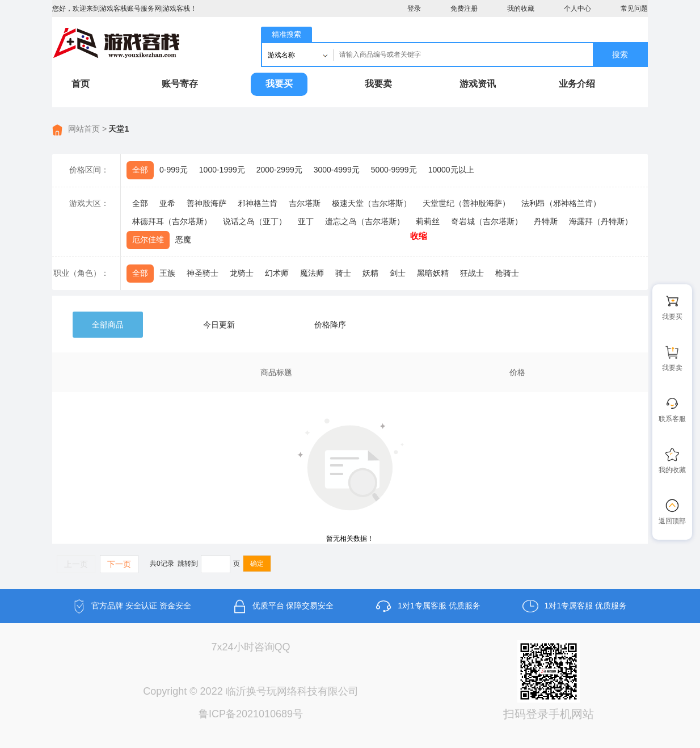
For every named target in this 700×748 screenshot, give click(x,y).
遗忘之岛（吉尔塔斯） (365, 221)
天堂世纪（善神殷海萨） (466, 203)
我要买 (279, 84)
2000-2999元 (279, 170)
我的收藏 (521, 9)
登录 (414, 9)
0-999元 (174, 170)
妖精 (370, 273)
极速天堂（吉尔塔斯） (372, 203)
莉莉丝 (428, 221)
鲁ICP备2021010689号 (251, 714)
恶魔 (183, 239)
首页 (81, 84)
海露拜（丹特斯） (601, 221)
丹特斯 (546, 221)
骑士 (343, 273)
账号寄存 (180, 84)
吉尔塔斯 (305, 203)
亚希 (167, 203)
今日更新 (219, 325)
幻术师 (277, 273)
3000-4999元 (337, 170)
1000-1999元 (222, 170)
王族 (167, 273)
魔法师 (312, 273)
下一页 (119, 564)
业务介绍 (577, 84)
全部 (140, 170)
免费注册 (464, 9)
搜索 (620, 54)
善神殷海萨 (206, 203)
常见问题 (634, 9)
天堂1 (119, 129)
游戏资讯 (478, 84)
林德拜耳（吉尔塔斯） (172, 221)
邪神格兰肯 (258, 203)
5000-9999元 (394, 170)
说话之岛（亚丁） (255, 221)
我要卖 (378, 84)
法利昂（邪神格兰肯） (561, 203)
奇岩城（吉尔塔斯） (487, 221)
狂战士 (472, 273)
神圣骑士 (203, 273)
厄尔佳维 (148, 239)
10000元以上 (451, 170)
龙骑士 (242, 273)
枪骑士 (507, 273)
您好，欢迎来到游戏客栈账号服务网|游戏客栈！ (125, 9)
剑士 (398, 273)
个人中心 (577, 9)
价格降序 (330, 325)
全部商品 (108, 325)
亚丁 (306, 221)
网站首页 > (87, 129)
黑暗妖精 (433, 273)
